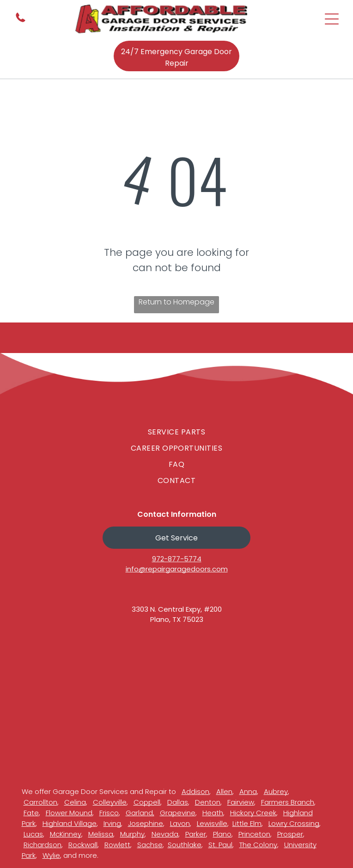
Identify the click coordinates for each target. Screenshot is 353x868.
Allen (224, 791)
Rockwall (83, 845)
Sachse (150, 845)
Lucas (33, 834)
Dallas (178, 802)
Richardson (43, 845)
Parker (196, 834)
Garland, (140, 813)
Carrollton (40, 802)
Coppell (147, 802)
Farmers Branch (288, 802)
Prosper (290, 834)
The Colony (258, 845)
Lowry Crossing (294, 823)
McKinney (66, 834)
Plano (222, 834)
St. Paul (220, 845)
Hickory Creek (253, 813)
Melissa (101, 834)
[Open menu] (332, 19)
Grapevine (178, 813)
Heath (213, 813)
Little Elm (247, 823)
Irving (112, 823)
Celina (75, 802)
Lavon (180, 823)
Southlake (185, 845)
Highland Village (70, 823)
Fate (31, 813)
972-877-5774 (177, 559)
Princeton (254, 834)
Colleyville (110, 802)
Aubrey (276, 791)
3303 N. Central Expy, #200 (177, 609)
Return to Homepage (176, 302)
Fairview (241, 802)
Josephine (146, 823)
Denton (208, 802)
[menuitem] (176, 432)
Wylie (51, 855)
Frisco (109, 813)
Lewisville (212, 823)
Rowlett (117, 845)
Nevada (165, 834)
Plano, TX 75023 (177, 619)
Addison (195, 791)
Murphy (132, 834)
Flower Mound (69, 813)
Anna (248, 791)
